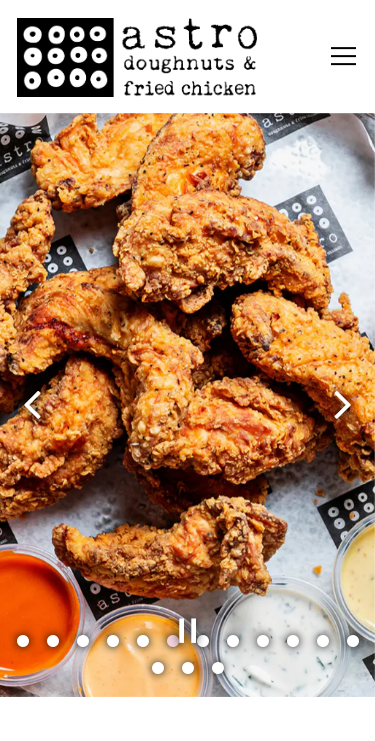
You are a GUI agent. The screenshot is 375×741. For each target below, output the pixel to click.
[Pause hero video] (188, 629)
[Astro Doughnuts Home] (137, 56)
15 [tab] (218, 667)
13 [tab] (158, 667)
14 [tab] (188, 667)
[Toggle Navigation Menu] (343, 57)
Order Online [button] (188, 714)
